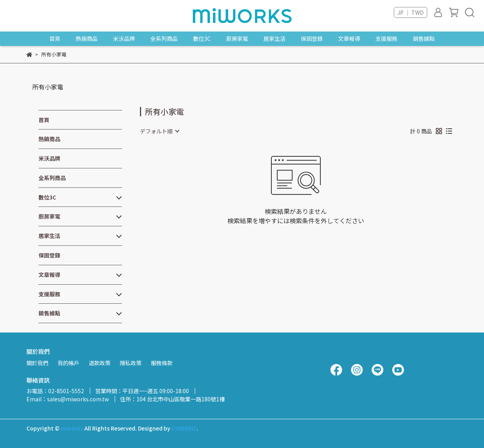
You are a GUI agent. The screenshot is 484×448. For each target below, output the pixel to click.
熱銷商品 (87, 38)
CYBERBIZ (184, 428)
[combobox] (159, 131)
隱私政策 (131, 363)
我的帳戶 (68, 363)
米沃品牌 (124, 38)
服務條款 (162, 363)
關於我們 (37, 363)
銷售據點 (424, 38)
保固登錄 (312, 38)
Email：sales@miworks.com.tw (68, 399)
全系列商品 (164, 38)
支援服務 (386, 38)
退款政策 (100, 363)
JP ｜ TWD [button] (411, 12)
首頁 (55, 38)
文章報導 (349, 38)
